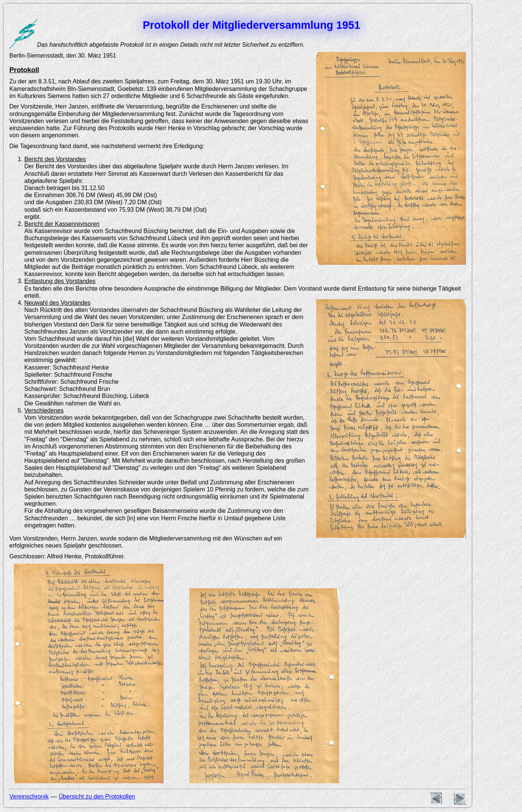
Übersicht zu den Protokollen (97, 796)
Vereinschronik (29, 796)
